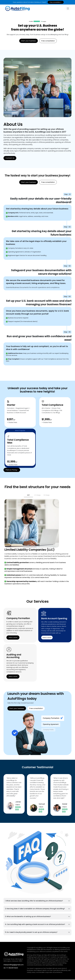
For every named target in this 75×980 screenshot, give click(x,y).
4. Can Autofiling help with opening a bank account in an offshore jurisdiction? (35, 925)
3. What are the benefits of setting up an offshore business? (28, 917)
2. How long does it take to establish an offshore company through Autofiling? (35, 909)
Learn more (13, 638)
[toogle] (68, 9)
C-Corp (37, 495)
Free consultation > (56, 2)
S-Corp (47, 495)
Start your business (29, 41)
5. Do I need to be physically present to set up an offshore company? (31, 933)
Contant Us (10, 158)
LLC (28, 495)
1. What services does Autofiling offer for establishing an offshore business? (34, 901)
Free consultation (48, 41)
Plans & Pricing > (12, 470)
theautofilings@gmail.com (14, 965)
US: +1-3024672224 (11, 968)
